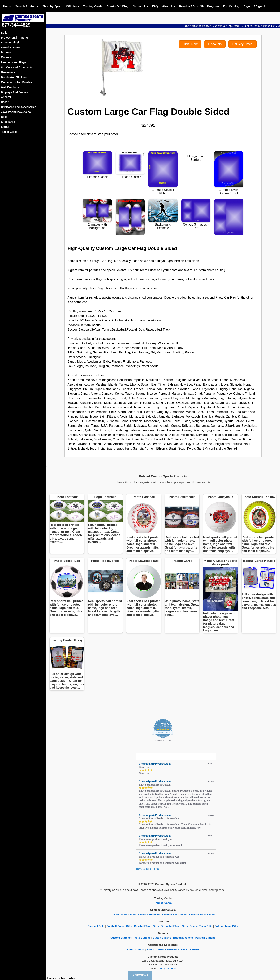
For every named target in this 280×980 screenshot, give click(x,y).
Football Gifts (96, 926)
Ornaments (8, 72)
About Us (169, 6)
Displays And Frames (15, 92)
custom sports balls (162, 482)
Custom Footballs (149, 915)
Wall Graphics (10, 87)
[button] (140, 976)
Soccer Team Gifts (201, 926)
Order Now (190, 44)
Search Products (27, 6)
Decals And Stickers (14, 77)
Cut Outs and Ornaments (17, 67)
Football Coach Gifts (119, 926)
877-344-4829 (16, 25)
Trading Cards (93, 6)
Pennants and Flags (14, 62)
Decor (5, 102)
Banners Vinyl (10, 43)
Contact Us (140, 6)
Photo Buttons (142, 938)
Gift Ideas (72, 6)
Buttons (6, 52)
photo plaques (182, 482)
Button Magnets (183, 938)
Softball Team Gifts (226, 926)
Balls (4, 33)
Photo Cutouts (136, 949)
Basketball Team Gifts (174, 926)
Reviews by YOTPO (148, 869)
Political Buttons (205, 938)
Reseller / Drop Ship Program (199, 6)
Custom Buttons (120, 938)
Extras (5, 127)
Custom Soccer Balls (202, 915)
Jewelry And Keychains (16, 112)
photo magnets (141, 482)
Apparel (6, 97)
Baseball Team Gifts (146, 926)
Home (7, 6)
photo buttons (123, 482)
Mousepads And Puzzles (17, 82)
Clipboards (8, 122)
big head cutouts (201, 482)
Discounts (215, 44)
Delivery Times (242, 44)
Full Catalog (231, 6)
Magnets (6, 57)
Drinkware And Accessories (19, 107)
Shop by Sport (52, 6)
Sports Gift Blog (118, 6)
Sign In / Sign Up (255, 6)
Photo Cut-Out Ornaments (163, 949)
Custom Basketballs (175, 915)
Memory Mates (190, 949)
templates (68, 978)
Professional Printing (14, 38)
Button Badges (162, 938)
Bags (4, 117)
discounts (53, 978)
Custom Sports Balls (123, 915)
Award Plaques (10, 47)
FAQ (155, 6)
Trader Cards (9, 132)
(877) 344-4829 (167, 968)
